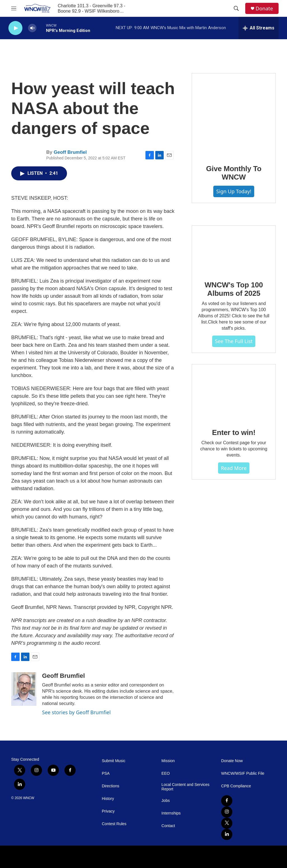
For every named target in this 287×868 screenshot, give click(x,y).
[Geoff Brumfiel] (24, 689)
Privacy (108, 811)
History (108, 799)
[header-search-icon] (236, 8)
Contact (168, 826)
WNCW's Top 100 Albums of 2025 (234, 289)
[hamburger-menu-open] (14, 8)
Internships (171, 813)
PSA (106, 773)
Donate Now (232, 761)
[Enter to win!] (234, 392)
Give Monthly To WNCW (234, 173)
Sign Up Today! (234, 191)
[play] (15, 28)
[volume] (32, 28)
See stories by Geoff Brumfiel (76, 712)
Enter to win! (234, 432)
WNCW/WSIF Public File (243, 773)
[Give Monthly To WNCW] (234, 115)
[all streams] (259, 28)
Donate (264, 9)
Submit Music (114, 761)
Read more (234, 468)
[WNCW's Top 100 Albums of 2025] (234, 249)
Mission (168, 761)
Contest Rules (114, 824)
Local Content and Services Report (185, 787)
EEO (166, 773)
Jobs (166, 801)
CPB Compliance (236, 786)
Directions (110, 786)
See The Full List (234, 341)
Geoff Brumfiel (70, 152)
